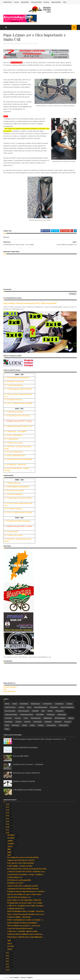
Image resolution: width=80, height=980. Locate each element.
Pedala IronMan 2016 (15, 877)
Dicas (29, 708)
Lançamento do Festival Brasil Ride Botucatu (23, 889)
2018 (8, 827)
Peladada (58, 722)
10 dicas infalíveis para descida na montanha (27, 790)
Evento (50, 711)
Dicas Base (54, 708)
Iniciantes (8, 718)
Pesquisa (68, 722)
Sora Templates (15, 977)
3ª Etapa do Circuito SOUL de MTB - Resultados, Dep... (26, 872)
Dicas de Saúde (10, 711)
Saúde (32, 726)
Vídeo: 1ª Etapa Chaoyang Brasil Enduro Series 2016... (26, 914)
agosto (10, 846)
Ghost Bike (40, 715)
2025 (8, 807)
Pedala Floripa (8, 2)
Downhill (35, 711)
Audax (15, 704)
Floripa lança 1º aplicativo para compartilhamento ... (25, 937)
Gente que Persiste (27, 715)
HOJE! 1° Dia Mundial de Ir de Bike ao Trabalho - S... (25, 920)
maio (9, 855)
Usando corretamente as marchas (24, 781)
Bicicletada (24, 704)
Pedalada (48, 722)
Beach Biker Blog (10, 691)
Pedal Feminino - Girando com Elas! (20, 866)
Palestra (18, 722)
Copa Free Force (10, 708)
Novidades (9, 722)
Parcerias (47, 2)
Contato (17, 2)
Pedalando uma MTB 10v (16, 909)
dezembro (11, 835)
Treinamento (51, 726)
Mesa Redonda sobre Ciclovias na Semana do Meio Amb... (27, 869)
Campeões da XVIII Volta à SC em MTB (21, 860)
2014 (8, 956)
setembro (11, 844)
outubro (11, 841)
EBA (43, 711)
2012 (8, 961)
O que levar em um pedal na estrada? (20, 929)
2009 (8, 970)
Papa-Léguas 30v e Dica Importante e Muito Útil (24, 900)
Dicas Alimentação (41, 708)
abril (9, 941)
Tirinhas (41, 726)
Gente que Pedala (36, 2)
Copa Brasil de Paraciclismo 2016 (19, 897)
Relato (25, 726)
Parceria (35, 44)
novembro (11, 838)
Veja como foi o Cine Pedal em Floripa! (21, 863)
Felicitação (59, 711)
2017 (8, 830)
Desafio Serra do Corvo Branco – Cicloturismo (28, 764)
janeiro (10, 949)
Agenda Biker (25, 2)
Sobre (65, 2)
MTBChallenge (60, 718)
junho (10, 852)
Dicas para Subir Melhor (21, 756)
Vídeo (7, 729)
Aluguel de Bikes (56, 2)
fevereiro (11, 946)
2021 (8, 818)
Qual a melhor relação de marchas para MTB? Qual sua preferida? (30, 303)
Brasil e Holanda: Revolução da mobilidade (22, 923)
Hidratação (51, 715)
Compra (69, 704)
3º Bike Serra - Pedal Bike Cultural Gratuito (22, 931)
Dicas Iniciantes (24, 711)
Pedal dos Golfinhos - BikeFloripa (19, 917)
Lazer (26, 718)
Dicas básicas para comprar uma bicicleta (26, 773)
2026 (8, 804)
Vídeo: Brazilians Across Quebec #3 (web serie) (24, 926)
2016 (8, 833)
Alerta (7, 704)
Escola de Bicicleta (10, 687)
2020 (8, 821)
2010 (8, 967)
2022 (8, 816)
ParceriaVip (37, 722)
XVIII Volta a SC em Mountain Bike (19, 880)
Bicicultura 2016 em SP (15, 883)
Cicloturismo (47, 704)
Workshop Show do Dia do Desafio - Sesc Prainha (25, 903)
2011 (7, 964)
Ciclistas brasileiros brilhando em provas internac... (25, 934)
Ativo (5, 689)
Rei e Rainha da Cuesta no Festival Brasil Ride (23, 857)
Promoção (16, 726)
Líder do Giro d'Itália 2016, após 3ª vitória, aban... (25, 894)
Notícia (71, 718)
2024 (8, 810)
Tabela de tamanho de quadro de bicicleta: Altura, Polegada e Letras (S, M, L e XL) (39, 739)
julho (9, 849)
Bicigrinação (35, 704)
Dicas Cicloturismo (67, 708)
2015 (8, 953)
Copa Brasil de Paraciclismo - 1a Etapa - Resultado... (26, 875)
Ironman (18, 718)
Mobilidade (48, 718)
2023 (8, 813)
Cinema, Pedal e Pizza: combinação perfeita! (23, 886)
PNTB (7, 726)
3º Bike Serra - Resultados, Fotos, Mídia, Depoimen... (26, 906)
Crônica (21, 708)
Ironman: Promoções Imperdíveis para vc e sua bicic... (26, 892)
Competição (59, 704)
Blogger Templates (27, 977)
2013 (8, 958)
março (10, 943)
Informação (62, 715)
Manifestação (36, 718)
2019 (8, 824)
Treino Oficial (63, 726)
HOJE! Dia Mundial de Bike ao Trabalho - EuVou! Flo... (26, 911)
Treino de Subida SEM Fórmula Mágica (25, 748)
